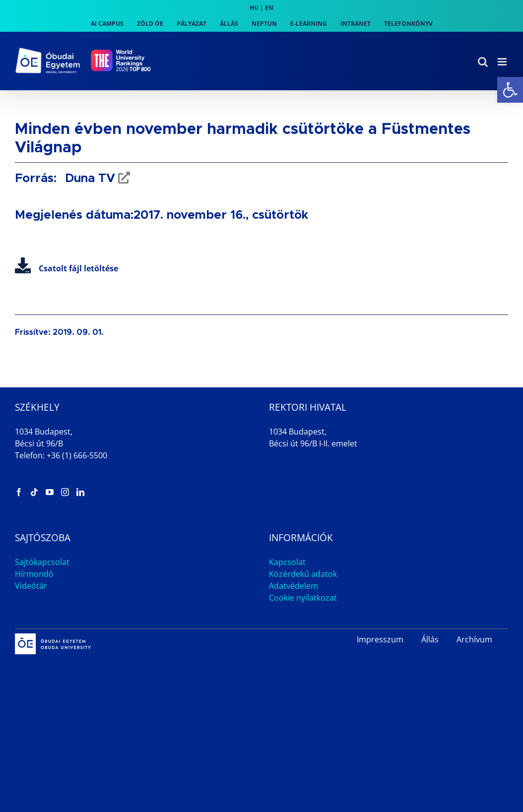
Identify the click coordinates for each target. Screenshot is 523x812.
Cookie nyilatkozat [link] (303, 598)
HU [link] (254, 8)
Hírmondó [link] (34, 574)
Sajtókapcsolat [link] (42, 562)
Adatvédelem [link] (294, 586)
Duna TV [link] (88, 179)
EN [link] (269, 8)
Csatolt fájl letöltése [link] (66, 268)
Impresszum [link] (380, 639)
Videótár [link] (31, 586)
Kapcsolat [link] (287, 562)
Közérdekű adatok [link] (303, 574)
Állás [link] (430, 639)
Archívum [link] (474, 639)
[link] (510, 90)
